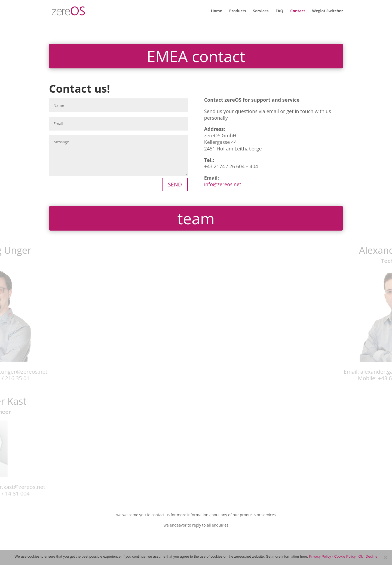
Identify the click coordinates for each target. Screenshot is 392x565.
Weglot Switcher (328, 11)
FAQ (279, 11)
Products (238, 11)
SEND (175, 184)
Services (261, 11)
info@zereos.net (223, 184)
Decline (371, 556)
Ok (361, 556)
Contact (298, 11)
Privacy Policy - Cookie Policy (332, 556)
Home (217, 11)
